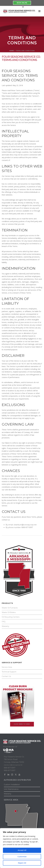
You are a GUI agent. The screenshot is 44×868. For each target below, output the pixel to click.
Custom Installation (12, 785)
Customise (22, 857)
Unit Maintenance (11, 789)
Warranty (5, 626)
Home (12, 51)
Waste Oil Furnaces (10, 608)
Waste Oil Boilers (9, 612)
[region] (22, 848)
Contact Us (6, 676)
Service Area (7, 667)
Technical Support (9, 672)
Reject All (22, 863)
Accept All (22, 850)
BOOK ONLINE (22, 3)
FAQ (4, 622)
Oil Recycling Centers (11, 617)
